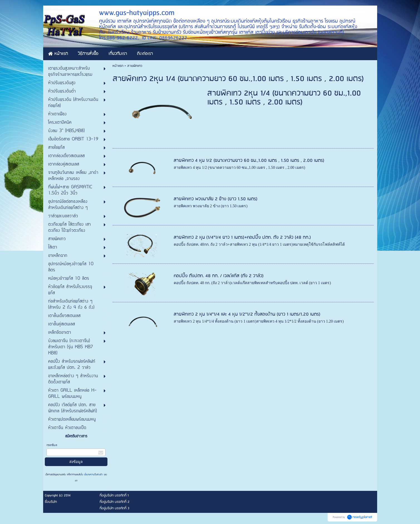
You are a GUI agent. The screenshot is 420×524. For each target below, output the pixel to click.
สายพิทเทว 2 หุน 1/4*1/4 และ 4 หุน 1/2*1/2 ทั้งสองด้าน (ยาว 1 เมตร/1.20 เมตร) (247, 314)
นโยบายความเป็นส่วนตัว (93, 475)
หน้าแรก (118, 66)
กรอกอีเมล (52, 445)
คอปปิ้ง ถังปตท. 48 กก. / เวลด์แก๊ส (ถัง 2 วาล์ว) (219, 276)
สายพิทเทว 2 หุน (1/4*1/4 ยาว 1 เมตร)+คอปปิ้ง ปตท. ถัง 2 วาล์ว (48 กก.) (242, 237)
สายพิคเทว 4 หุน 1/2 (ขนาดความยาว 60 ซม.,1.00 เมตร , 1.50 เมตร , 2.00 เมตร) (249, 161)
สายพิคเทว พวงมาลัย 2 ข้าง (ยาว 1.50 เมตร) (216, 199)
